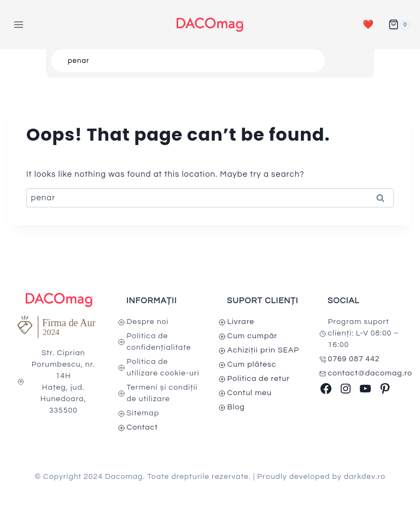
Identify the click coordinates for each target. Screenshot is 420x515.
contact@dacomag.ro (371, 373)
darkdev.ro (365, 477)
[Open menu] (19, 24)
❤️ (368, 25)
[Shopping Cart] (400, 25)
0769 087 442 (354, 359)
